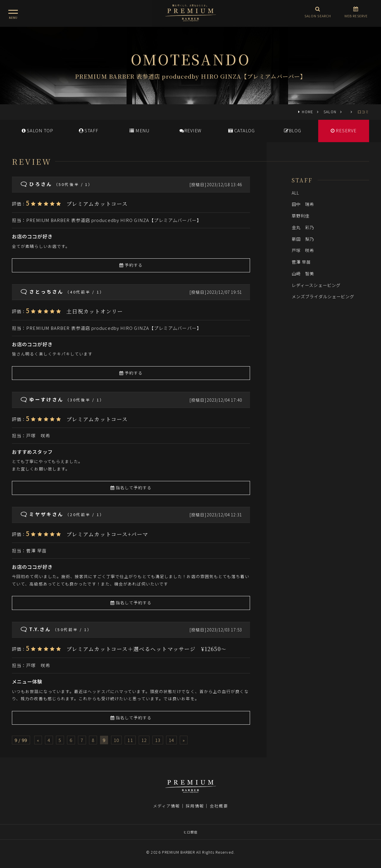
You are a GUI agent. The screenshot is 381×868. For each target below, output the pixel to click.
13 (158, 740)
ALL (295, 193)
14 (171, 740)
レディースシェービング (316, 285)
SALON (330, 112)
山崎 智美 (303, 273)
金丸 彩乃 (303, 227)
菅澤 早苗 (36, 551)
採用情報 (195, 806)
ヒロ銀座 (190, 832)
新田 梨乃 (303, 239)
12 (144, 740)
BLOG (293, 130)
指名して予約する (131, 487)
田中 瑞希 (303, 204)
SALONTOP (38, 130)
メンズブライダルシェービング (323, 296)
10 (116, 740)
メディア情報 (166, 806)
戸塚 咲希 (38, 435)
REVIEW (190, 130)
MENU (139, 130)
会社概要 (219, 806)
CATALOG (242, 130)
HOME (307, 112)
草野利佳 (301, 216)
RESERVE (344, 130)
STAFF (89, 130)
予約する (131, 265)
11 (130, 740)
